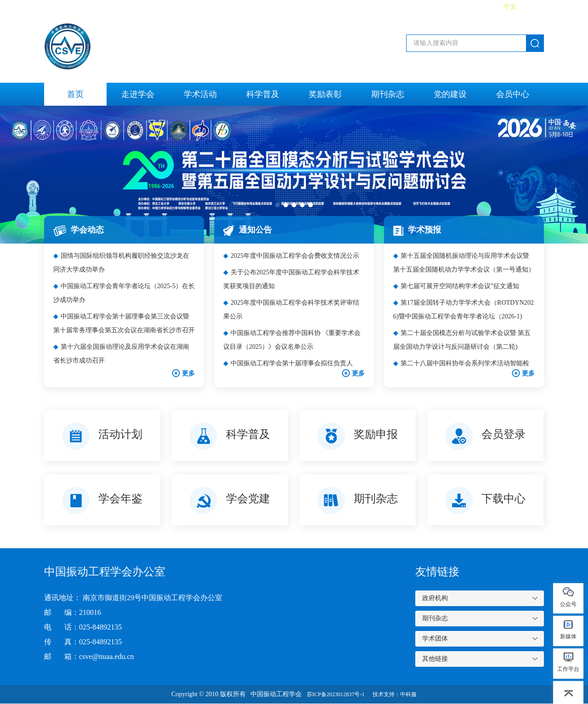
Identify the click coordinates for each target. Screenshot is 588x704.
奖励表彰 (325, 94)
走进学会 (138, 94)
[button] (277, 205)
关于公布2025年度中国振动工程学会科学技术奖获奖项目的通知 (293, 292)
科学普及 (263, 94)
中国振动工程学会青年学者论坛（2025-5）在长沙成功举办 (121, 292)
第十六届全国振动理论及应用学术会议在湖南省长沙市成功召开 (123, 353)
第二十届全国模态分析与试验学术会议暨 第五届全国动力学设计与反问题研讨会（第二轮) (463, 355)
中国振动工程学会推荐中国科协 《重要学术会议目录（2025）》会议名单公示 (291, 353)
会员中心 (513, 94)
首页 (75, 94)
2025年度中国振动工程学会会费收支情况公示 (293, 262)
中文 (510, 7)
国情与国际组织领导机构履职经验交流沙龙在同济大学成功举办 (123, 262)
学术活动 (200, 94)
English (534, 7)
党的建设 (450, 94)
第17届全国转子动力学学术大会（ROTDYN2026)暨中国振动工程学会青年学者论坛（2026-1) (462, 324)
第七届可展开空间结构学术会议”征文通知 (461, 292)
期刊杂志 (388, 94)
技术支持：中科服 (399, 695)
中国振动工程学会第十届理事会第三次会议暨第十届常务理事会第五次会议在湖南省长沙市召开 (123, 324)
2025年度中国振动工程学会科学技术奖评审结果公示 (293, 323)
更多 (182, 373)
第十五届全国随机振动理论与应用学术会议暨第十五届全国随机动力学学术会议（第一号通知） (463, 264)
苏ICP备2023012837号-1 (332, 695)
